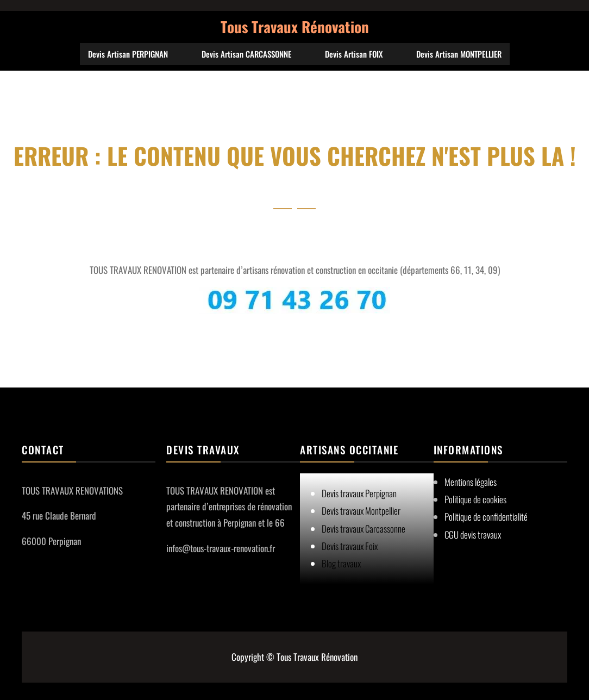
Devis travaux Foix (350, 546)
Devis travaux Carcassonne (364, 529)
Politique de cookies (475, 499)
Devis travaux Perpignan (359, 493)
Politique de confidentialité (486, 517)
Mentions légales (471, 482)
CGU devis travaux (473, 535)
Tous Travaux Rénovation (295, 27)
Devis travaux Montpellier (361, 511)
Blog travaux (341, 563)
